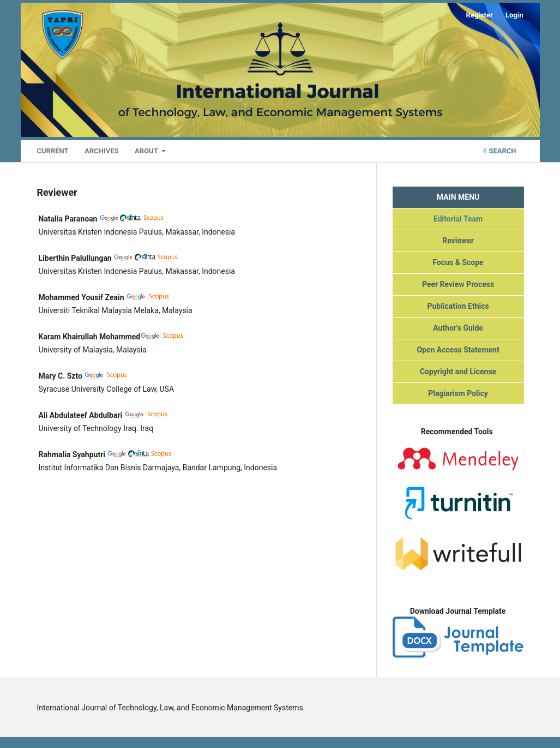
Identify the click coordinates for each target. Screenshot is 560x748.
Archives (101, 151)
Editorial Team (458, 219)
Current (53, 151)
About (147, 151)
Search (500, 151)
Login (514, 15)
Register (480, 15)
